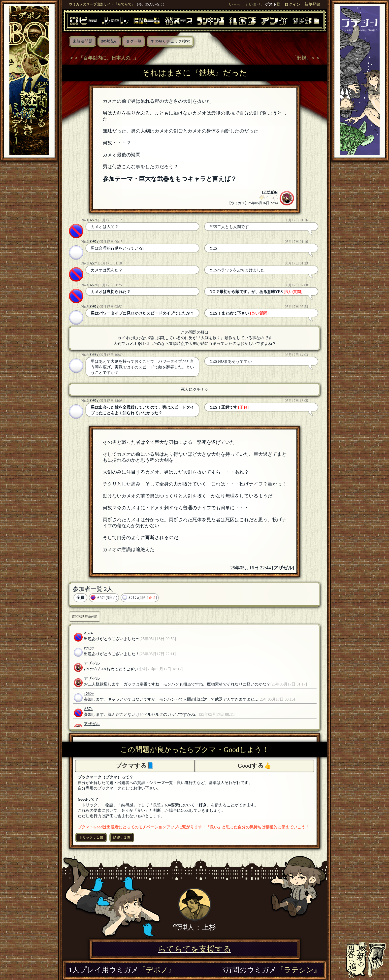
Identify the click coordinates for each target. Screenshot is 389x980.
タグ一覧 (134, 41)
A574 (94, 220)
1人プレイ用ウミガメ (122, 970)
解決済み (109, 41)
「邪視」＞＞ (306, 58)
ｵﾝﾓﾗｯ (94, 242)
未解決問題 (83, 41)
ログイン (292, 4)
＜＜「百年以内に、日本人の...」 (104, 58)
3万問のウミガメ (271, 970)
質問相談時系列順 (85, 616)
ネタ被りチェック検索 (170, 41)
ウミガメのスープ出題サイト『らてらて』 (102, 4)
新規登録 (312, 4)
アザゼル (270, 192)
